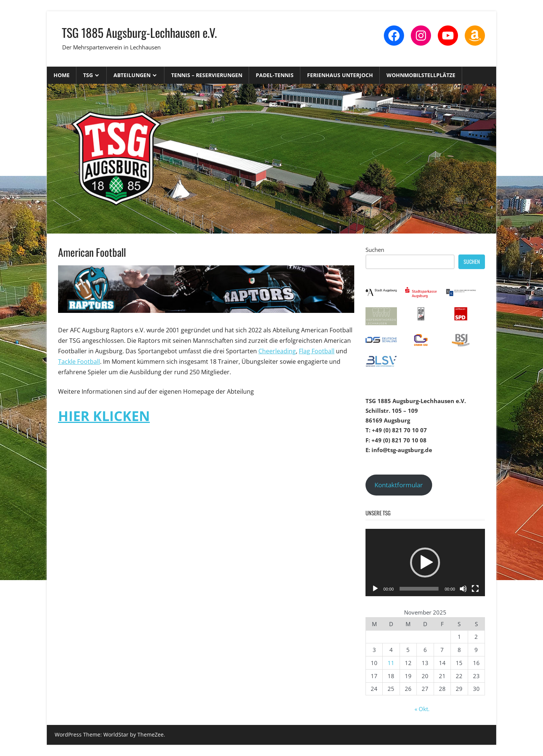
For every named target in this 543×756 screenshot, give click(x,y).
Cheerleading (277, 351)
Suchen (375, 250)
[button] (425, 563)
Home (62, 75)
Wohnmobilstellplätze (421, 75)
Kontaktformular (399, 485)
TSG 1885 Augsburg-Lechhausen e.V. (139, 32)
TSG (88, 75)
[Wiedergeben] (375, 589)
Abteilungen (132, 75)
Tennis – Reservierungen (207, 75)
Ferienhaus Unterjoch (340, 75)
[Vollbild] (475, 589)
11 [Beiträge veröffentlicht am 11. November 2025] (391, 663)
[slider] (419, 589)
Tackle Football (79, 362)
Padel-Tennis (275, 75)
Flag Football (317, 351)
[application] (425, 563)
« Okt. (422, 709)
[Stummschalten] (463, 589)
